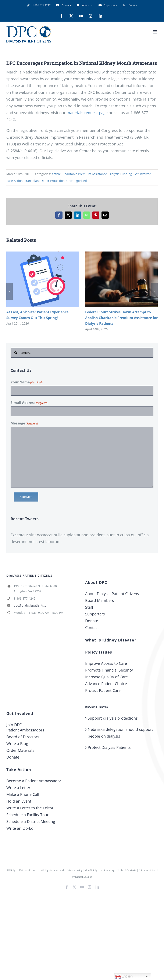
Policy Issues (99, 652)
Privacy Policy (74, 870)
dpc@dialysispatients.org (31, 605)
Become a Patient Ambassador (34, 781)
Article (56, 174)
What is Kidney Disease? (111, 640)
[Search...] (82, 353)
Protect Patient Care (103, 690)
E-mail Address (29, 403)
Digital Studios (84, 877)
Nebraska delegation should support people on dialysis (120, 733)
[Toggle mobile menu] (155, 32)
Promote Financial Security (109, 670)
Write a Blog (17, 744)
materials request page (87, 113)
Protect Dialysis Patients (109, 747)
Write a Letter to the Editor (30, 808)
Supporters (95, 614)
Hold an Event (19, 801)
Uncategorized (77, 181)
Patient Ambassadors (25, 730)
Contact (92, 628)
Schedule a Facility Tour (27, 815)
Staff (89, 607)
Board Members (100, 600)
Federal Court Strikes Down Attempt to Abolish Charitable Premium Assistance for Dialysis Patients (121, 318)
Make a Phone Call (23, 794)
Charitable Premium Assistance (85, 174)
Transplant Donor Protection (44, 181)
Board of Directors (23, 737)
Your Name (27, 382)
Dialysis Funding (120, 174)
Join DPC (14, 725)
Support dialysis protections (113, 718)
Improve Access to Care (106, 663)
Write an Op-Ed (20, 828)
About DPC (96, 582)
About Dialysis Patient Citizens (112, 594)
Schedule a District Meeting (31, 821)
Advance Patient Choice (106, 684)
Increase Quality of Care (106, 677)
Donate (92, 621)
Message (24, 423)
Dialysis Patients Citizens (24, 870)
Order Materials (20, 750)
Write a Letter (18, 788)
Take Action (15, 181)
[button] (10, 291)
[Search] (16, 353)
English (124, 977)
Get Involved (142, 174)
